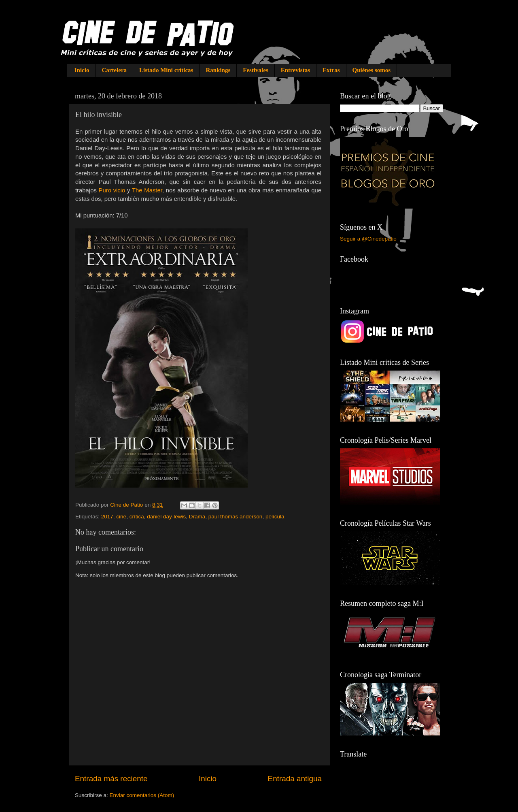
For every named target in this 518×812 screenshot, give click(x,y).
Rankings (218, 70)
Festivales (255, 70)
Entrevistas (295, 70)
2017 (107, 517)
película (275, 517)
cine (121, 517)
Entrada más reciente (111, 779)
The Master (147, 190)
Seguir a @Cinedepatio (368, 239)
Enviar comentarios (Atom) (142, 795)
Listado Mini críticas (166, 70)
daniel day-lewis (166, 517)
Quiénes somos (372, 70)
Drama (197, 517)
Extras (331, 70)
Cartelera (114, 70)
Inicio (82, 70)
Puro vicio (112, 190)
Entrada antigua (295, 779)
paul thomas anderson (236, 517)
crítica (137, 517)
